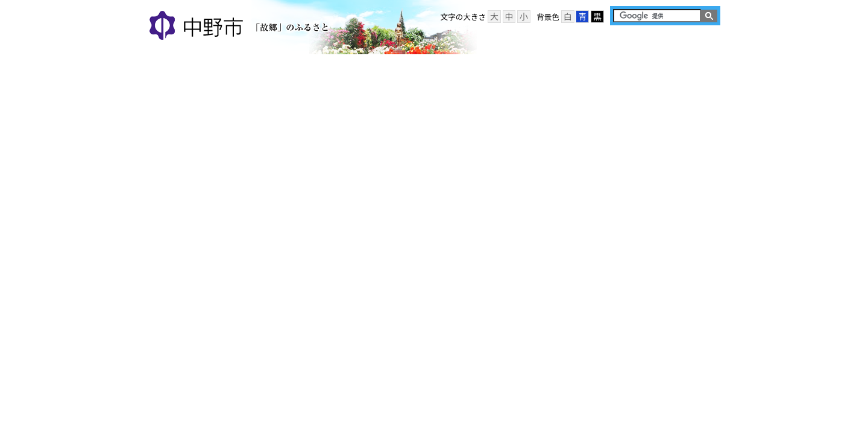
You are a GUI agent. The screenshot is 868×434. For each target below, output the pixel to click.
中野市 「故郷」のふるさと (241, 27)
